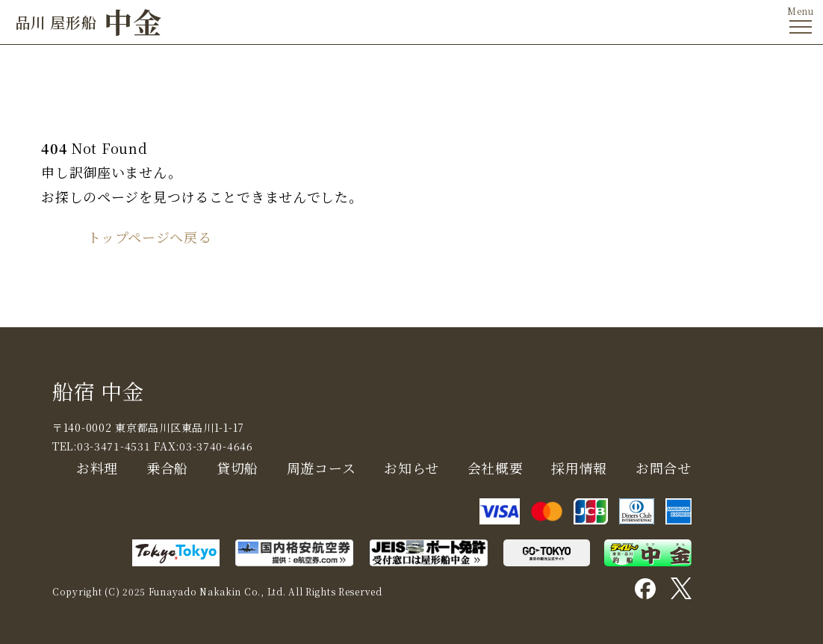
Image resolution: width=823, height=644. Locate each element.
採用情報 (579, 468)
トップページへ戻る (149, 237)
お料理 (97, 468)
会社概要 (496, 468)
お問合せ (664, 468)
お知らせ (411, 468)
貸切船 (237, 468)
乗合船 (167, 468)
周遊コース (322, 468)
